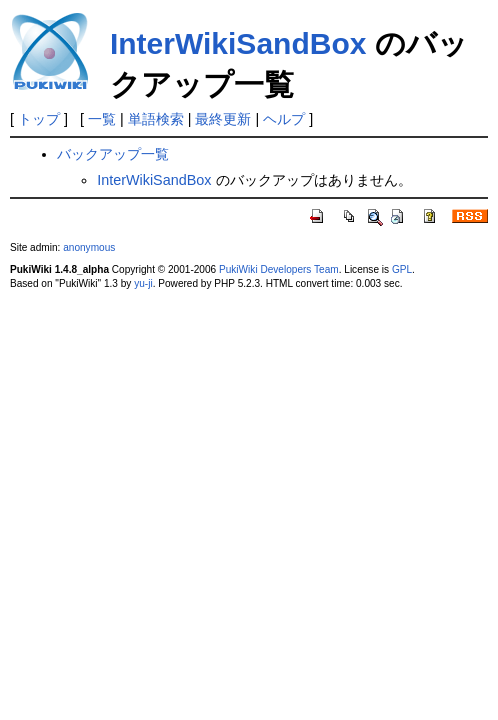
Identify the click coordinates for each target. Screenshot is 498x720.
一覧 (102, 119)
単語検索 (156, 119)
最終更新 (223, 119)
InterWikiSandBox (238, 43)
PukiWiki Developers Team (279, 269)
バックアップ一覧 (113, 154)
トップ (39, 119)
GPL (402, 269)
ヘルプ (284, 119)
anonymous (89, 247)
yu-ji (143, 283)
